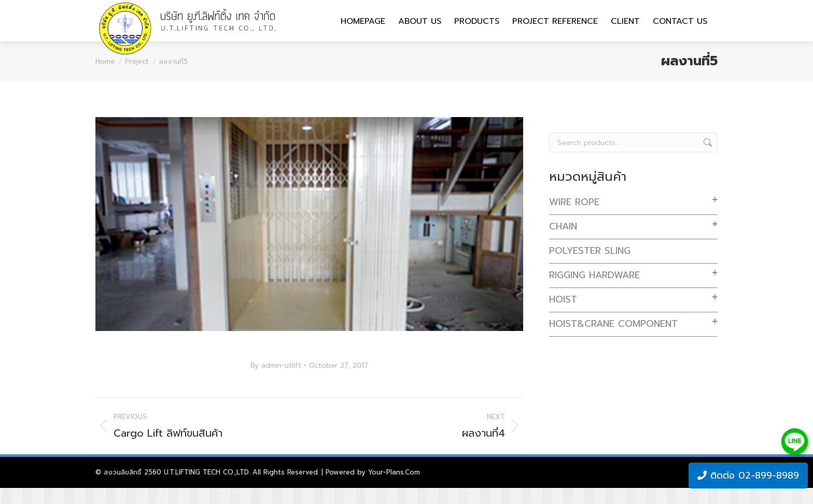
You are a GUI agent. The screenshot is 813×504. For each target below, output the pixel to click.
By (276, 381)
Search (707, 159)
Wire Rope (574, 218)
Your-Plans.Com (394, 488)
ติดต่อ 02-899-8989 (748, 476)
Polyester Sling (590, 267)
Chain (563, 242)
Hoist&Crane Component (613, 340)
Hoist (563, 315)
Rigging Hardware (594, 291)
